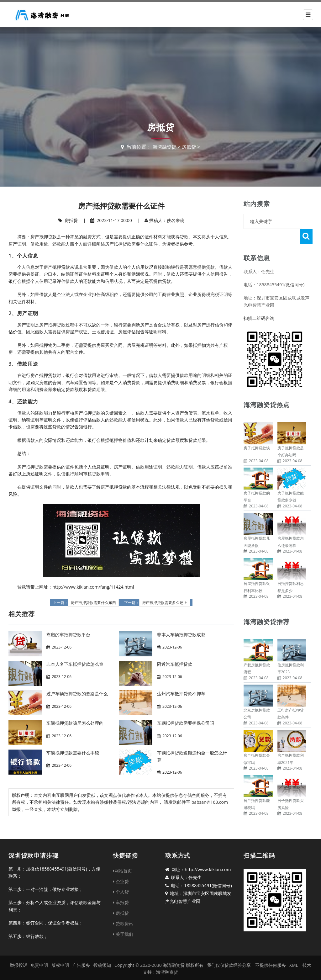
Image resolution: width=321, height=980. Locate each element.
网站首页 (122, 862)
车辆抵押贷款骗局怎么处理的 (75, 723)
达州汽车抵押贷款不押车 (181, 694)
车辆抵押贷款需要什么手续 (73, 753)
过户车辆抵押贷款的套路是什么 (77, 694)
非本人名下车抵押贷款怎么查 (75, 664)
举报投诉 (18, 957)
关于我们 (123, 926)
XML (294, 957)
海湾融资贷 (164, 147)
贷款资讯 (123, 915)
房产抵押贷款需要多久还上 (165, 603)
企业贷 (121, 873)
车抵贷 (121, 894)
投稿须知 (102, 957)
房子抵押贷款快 (257, 433)
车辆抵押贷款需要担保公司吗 (186, 723)
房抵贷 (190, 147)
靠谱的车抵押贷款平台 (68, 635)
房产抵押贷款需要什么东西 (93, 603)
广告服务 (81, 957)
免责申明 (39, 957)
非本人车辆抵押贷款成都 (181, 635)
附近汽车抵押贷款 (175, 664)
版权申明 (60, 957)
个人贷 (121, 883)
